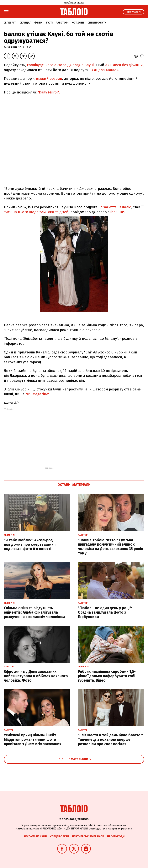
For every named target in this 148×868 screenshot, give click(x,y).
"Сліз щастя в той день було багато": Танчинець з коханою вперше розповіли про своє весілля (110, 740)
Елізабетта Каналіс (115, 207)
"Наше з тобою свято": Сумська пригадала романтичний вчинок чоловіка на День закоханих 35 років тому (111, 547)
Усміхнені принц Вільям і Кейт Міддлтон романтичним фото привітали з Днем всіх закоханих (33, 740)
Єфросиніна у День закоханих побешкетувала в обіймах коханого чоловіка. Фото (36, 676)
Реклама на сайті (35, 836)
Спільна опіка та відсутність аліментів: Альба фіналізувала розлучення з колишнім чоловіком (34, 612)
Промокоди (116, 836)
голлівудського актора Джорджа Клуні (60, 65)
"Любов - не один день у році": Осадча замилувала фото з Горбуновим (105, 612)
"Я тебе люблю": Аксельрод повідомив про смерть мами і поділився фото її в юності (30, 545)
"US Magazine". (38, 394)
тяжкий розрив (49, 79)
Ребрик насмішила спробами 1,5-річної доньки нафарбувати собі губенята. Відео (107, 676)
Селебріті (10, 23)
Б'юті (49, 23)
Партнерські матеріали (88, 836)
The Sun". (117, 212)
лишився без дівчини (124, 65)
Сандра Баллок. (106, 70)
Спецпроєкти (97, 23)
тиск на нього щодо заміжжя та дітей (36, 212)
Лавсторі (62, 23)
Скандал (25, 23)
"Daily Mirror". (49, 92)
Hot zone (78, 23)
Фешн (38, 23)
